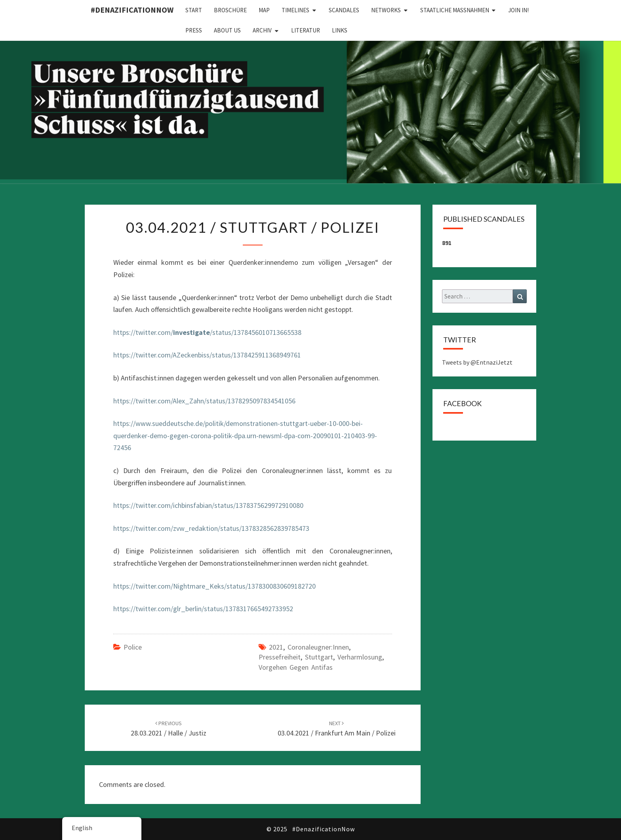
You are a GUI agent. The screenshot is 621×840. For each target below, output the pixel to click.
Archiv (262, 30)
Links (340, 30)
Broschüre (230, 10)
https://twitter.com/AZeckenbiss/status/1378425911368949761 (207, 355)
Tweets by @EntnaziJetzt (477, 362)
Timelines (295, 10)
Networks (386, 10)
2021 (276, 647)
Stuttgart (319, 657)
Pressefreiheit (280, 657)
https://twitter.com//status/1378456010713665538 (207, 332)
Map (264, 10)
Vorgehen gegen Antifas (296, 667)
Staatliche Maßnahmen (455, 10)
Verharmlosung (360, 657)
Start (194, 10)
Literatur (306, 30)
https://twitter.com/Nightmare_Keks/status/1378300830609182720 (214, 586)
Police (133, 647)
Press (194, 30)
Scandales (344, 10)
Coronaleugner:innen (318, 647)
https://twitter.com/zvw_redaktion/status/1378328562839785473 (211, 528)
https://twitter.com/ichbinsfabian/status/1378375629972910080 (208, 505)
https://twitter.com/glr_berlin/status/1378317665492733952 (203, 609)
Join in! (518, 10)
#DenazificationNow (132, 10)
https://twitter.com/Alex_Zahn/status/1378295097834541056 (204, 401)
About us (227, 30)
